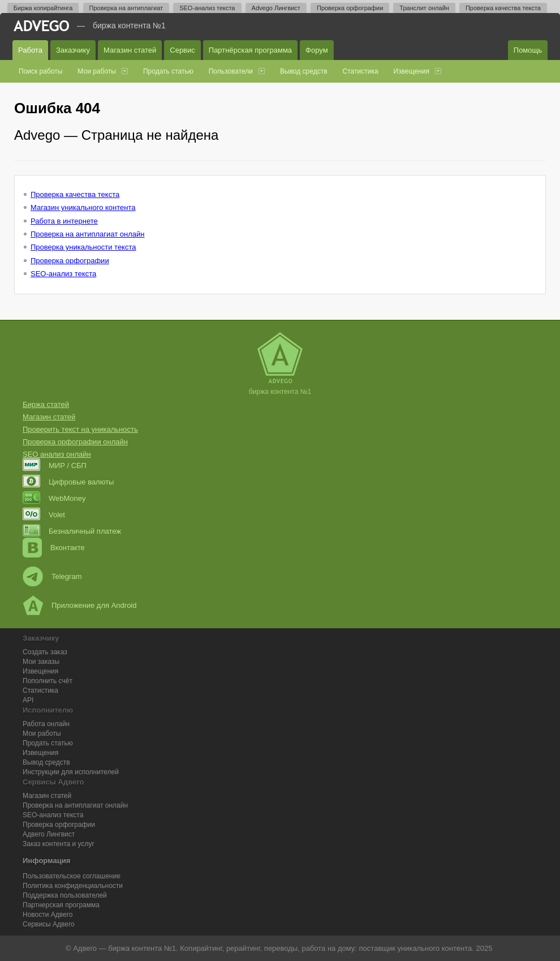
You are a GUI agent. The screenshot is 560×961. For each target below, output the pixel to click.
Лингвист (49, 834)
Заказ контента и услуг (59, 844)
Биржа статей (46, 404)
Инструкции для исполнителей (71, 772)
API (28, 700)
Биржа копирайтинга (43, 8)
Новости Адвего (48, 915)
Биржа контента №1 (129, 25)
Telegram (52, 576)
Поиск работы (40, 71)
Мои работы (97, 71)
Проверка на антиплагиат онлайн (88, 234)
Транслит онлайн (424, 8)
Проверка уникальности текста (83, 247)
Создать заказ (45, 652)
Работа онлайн (46, 724)
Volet (44, 515)
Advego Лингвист (276, 8)
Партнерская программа (61, 905)
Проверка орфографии (350, 8)
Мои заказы (41, 662)
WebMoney (54, 498)
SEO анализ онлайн (57, 454)
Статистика (361, 71)
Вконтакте (54, 548)
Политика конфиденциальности (73, 886)
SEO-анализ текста (207, 8)
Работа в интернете (64, 221)
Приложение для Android (80, 605)
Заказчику (73, 50)
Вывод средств (304, 71)
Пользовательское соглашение (72, 876)
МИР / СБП (55, 466)
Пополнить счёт (48, 681)
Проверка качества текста (503, 8)
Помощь (528, 50)
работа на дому (328, 948)
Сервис (182, 50)
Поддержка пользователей (65, 895)
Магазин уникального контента (83, 207)
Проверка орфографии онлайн (75, 442)
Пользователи (231, 71)
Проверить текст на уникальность (80, 429)
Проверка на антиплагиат (126, 8)
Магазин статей (130, 50)
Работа (30, 50)
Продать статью (168, 71)
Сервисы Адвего (49, 924)
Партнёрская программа (250, 50)
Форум (317, 50)
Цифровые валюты (68, 482)
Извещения (412, 71)
